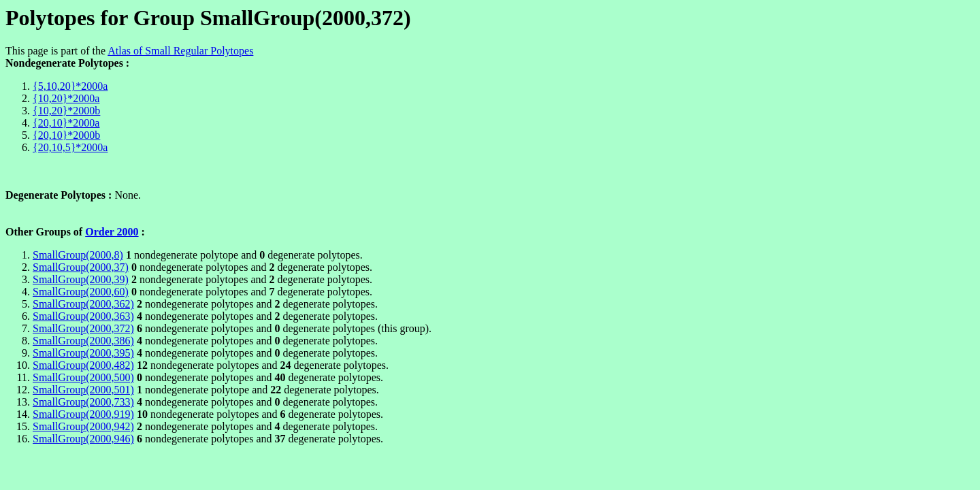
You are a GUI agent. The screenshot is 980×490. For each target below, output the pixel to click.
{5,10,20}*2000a (70, 86)
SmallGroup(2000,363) (83, 316)
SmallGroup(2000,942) (83, 426)
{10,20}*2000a (66, 98)
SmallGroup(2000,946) (83, 439)
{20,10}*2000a (66, 123)
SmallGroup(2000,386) (83, 341)
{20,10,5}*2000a (70, 147)
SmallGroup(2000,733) (83, 402)
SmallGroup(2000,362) (83, 304)
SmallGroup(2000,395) (83, 353)
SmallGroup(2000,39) (81, 279)
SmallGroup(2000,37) (81, 267)
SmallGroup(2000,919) (83, 414)
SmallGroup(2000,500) (83, 377)
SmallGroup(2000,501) (83, 390)
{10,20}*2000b (66, 111)
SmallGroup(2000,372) (83, 328)
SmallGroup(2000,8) (78, 255)
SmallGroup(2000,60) (81, 292)
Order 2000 (112, 232)
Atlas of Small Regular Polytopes (180, 51)
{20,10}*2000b (66, 135)
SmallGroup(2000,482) (83, 365)
